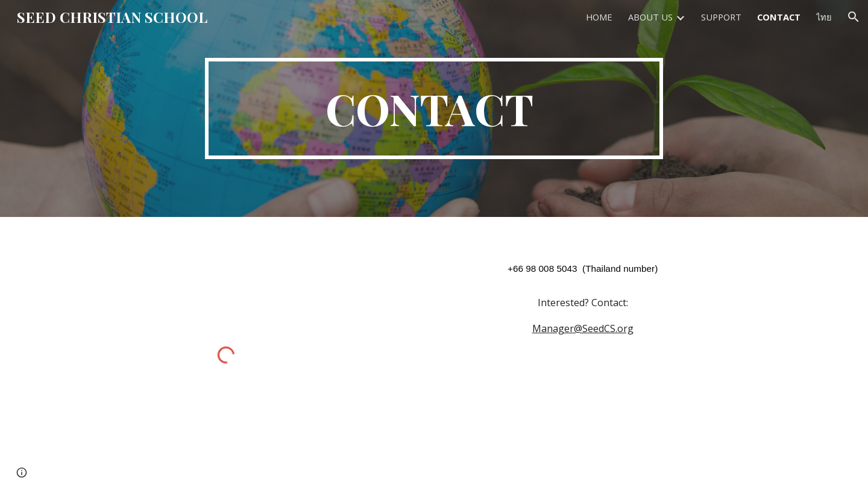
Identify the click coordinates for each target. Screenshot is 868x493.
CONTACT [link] (779, 17)
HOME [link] (599, 17)
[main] (434, 108)
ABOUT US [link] (650, 17)
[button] (854, 17)
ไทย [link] (824, 17)
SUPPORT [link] (721, 17)
